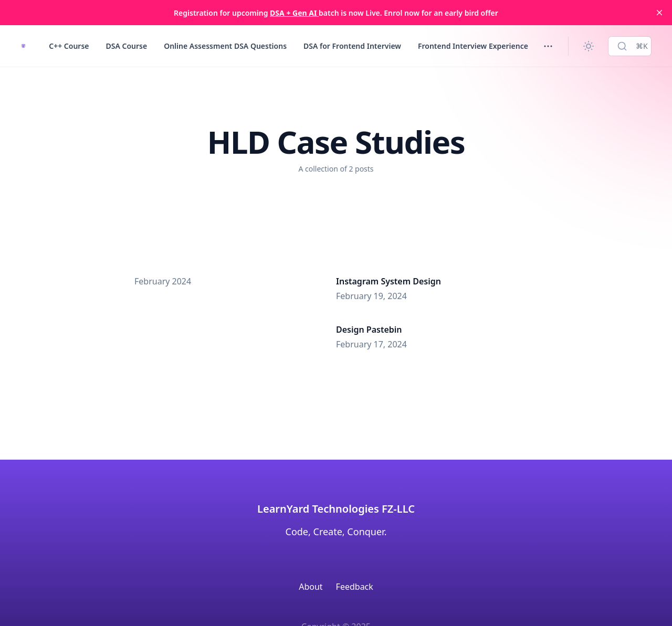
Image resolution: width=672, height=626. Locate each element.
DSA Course (126, 46)
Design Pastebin (369, 330)
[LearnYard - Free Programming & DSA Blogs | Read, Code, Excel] (23, 46)
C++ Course (69, 46)
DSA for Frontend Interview (352, 46)
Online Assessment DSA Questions (225, 46)
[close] (659, 13)
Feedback (355, 587)
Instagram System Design (388, 281)
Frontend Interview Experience (473, 46)
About (311, 587)
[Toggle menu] (548, 46)
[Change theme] (589, 46)
